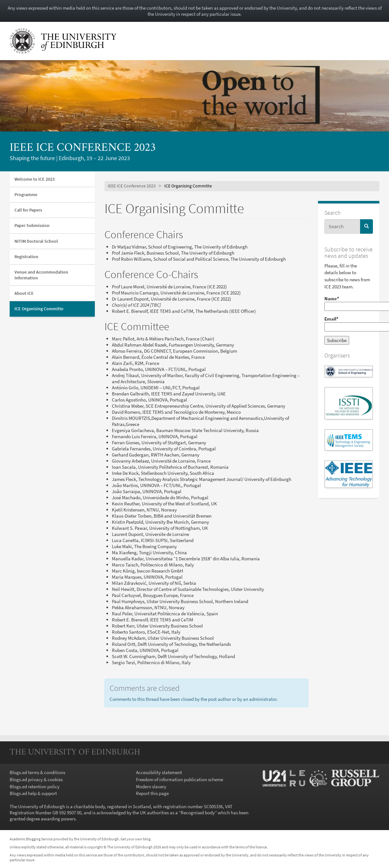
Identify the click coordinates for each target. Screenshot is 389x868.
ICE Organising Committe (39, 309)
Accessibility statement (159, 772)
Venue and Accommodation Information (41, 275)
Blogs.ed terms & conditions (37, 772)
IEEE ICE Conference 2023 (83, 148)
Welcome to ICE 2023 (35, 179)
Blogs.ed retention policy (35, 787)
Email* (349, 323)
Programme (26, 194)
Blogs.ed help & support (33, 793)
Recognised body (198, 813)
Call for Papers (28, 210)
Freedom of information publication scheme (180, 779)
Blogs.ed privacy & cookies (36, 779)
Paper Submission (32, 225)
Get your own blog (136, 839)
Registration (26, 257)
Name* (349, 303)
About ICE (24, 293)
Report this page (152, 793)
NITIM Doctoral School (36, 241)
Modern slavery (151, 787)
